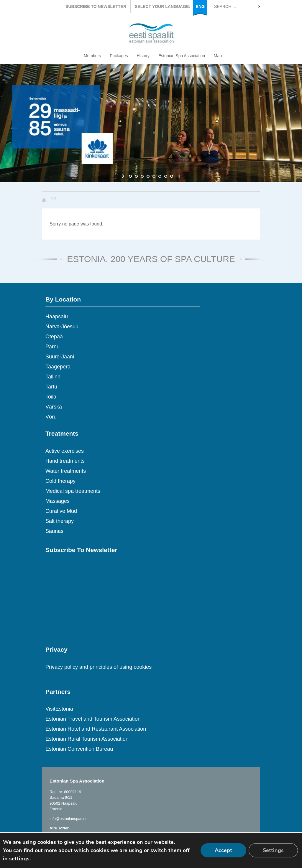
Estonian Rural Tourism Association (87, 739)
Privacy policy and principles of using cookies (99, 667)
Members (92, 56)
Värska (54, 407)
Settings (273, 850)
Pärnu (52, 347)
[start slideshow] (124, 176)
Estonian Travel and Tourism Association (93, 719)
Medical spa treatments (73, 491)
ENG (200, 6)
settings (19, 859)
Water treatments (66, 471)
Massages (58, 501)
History (143, 56)
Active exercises (65, 451)
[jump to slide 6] (160, 176)
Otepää (54, 337)
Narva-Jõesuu (62, 327)
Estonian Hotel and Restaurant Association (96, 729)
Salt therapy (60, 521)
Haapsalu (57, 317)
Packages (119, 56)
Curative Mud (61, 511)
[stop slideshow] (178, 176)
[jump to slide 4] (148, 176)
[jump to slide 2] (136, 176)
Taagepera (58, 367)
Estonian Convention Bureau (79, 749)
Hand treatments (65, 461)
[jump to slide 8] (172, 176)
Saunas (54, 531)
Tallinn (53, 377)
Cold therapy (60, 481)
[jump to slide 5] (154, 176)
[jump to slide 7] (166, 176)
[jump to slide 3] (142, 176)
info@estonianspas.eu (69, 819)
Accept (223, 850)
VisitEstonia (59, 709)
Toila (51, 397)
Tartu (51, 387)
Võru (51, 417)
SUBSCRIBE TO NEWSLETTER (96, 6)
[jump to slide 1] (130, 176)
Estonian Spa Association (182, 56)
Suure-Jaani (60, 357)
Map (218, 56)
